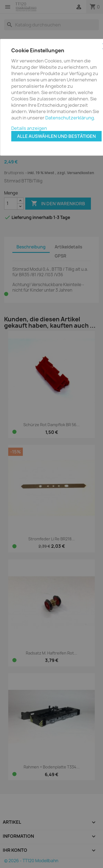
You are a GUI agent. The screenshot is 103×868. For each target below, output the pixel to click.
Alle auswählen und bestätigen (56, 136)
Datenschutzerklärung (70, 118)
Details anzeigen (29, 128)
